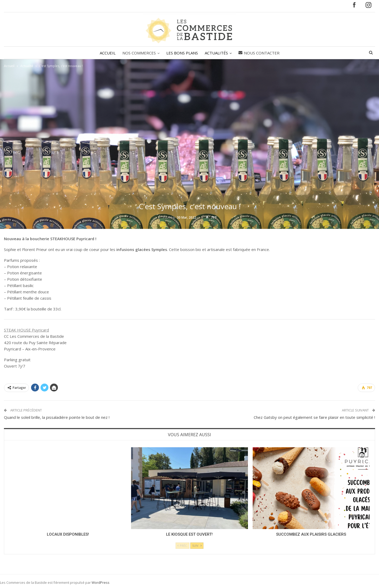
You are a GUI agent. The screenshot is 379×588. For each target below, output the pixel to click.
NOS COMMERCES (138, 53)
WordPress (101, 582)
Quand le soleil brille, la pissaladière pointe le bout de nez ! (57, 417)
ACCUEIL (106, 53)
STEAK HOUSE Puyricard (26, 330)
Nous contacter (261, 53)
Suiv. (197, 546)
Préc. (183, 546)
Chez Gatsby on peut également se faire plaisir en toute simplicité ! (314, 417)
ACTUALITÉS (217, 53)
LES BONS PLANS (182, 53)
